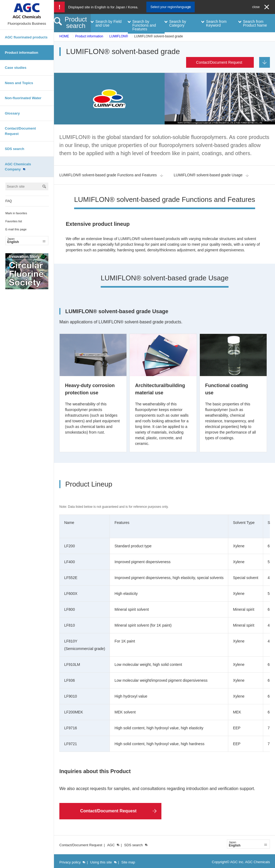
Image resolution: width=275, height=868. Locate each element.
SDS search (15, 149)
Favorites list (14, 221)
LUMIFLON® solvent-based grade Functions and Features (108, 175)
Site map (128, 862)
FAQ (9, 201)
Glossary (12, 113)
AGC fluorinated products (26, 37)
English (26, 241)
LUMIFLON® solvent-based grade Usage (208, 175)
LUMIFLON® (119, 36)
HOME (64, 36)
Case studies (16, 68)
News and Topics (19, 83)
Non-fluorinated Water (23, 98)
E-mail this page (16, 229)
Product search (76, 22)
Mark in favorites (16, 213)
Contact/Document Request (20, 131)
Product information (21, 53)
